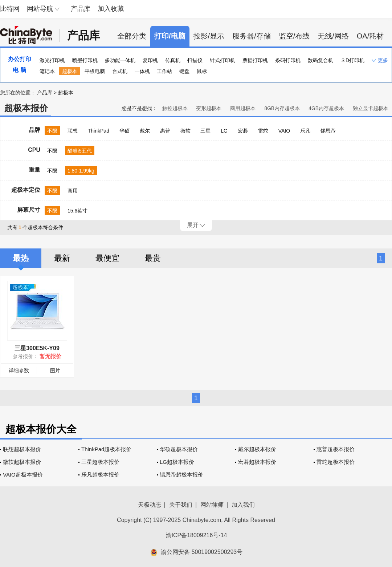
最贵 (153, 258)
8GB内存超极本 (282, 108)
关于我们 (181, 505)
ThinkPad (99, 131)
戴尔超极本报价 (257, 449)
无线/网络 (333, 36)
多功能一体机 (120, 60)
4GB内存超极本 (326, 108)
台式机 (120, 71)
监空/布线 (294, 36)
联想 (73, 131)
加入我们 (243, 505)
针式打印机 (222, 60)
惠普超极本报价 (336, 449)
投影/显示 (209, 36)
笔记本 (47, 71)
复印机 (150, 60)
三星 (205, 131)
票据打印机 (255, 60)
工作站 (164, 71)
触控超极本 (175, 108)
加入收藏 (111, 9)
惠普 (165, 131)
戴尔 (145, 131)
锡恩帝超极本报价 (181, 475)
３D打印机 (352, 60)
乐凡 (305, 131)
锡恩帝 (328, 131)
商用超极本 (243, 108)
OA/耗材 (370, 36)
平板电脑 (95, 71)
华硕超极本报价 (179, 449)
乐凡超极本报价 (100, 475)
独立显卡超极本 (371, 108)
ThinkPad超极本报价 (106, 449)
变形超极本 (209, 108)
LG (224, 131)
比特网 (10, 9)
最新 (62, 258)
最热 (21, 258)
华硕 (124, 131)
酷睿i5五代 (80, 151)
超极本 (70, 71)
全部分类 (132, 36)
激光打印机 (52, 60)
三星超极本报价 (100, 462)
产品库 (81, 9)
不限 (52, 131)
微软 (185, 131)
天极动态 (150, 505)
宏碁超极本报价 (257, 462)
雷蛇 (263, 131)
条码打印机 (288, 60)
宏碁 (243, 131)
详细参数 (19, 370)
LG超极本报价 (177, 462)
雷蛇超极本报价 (336, 462)
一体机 (142, 71)
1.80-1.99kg (81, 171)
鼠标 (202, 71)
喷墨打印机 (85, 60)
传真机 (173, 60)
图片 (55, 370)
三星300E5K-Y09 (37, 348)
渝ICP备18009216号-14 (197, 535)
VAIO (284, 131)
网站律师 (212, 505)
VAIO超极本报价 (23, 475)
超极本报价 (26, 108)
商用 (73, 191)
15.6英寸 (77, 211)
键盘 (184, 71)
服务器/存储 (252, 36)
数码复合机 (320, 60)
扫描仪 (195, 60)
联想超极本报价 (22, 449)
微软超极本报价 (22, 462)
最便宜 (107, 258)
